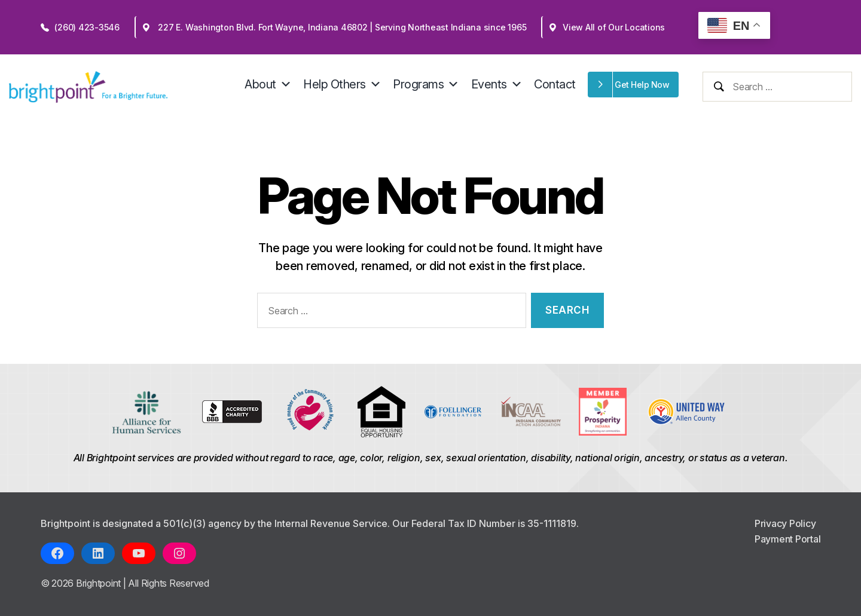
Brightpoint (100, 583)
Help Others (342, 84)
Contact (555, 84)
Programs (426, 84)
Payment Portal (788, 539)
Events (497, 84)
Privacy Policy (785, 523)
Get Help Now (642, 85)
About (268, 84)
